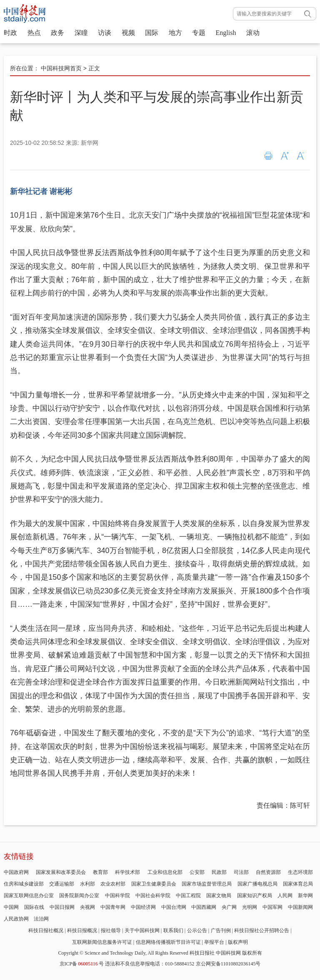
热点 (34, 33)
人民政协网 (16, 919)
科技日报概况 (82, 930)
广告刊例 (221, 930)
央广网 (229, 907)
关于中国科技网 (142, 930)
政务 (57, 33)
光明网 (250, 907)
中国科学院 (117, 896)
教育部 (100, 872)
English (226, 33)
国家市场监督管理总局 (207, 884)
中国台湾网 (174, 907)
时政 (10, 33)
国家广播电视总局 (257, 884)
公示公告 (197, 930)
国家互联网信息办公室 (29, 896)
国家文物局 (219, 896)
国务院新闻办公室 (79, 896)
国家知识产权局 (255, 896)
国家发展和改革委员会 (61, 872)
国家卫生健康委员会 (154, 884)
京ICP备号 (82, 964)
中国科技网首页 (61, 68)
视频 (128, 33)
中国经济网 (143, 907)
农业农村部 (113, 884)
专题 (199, 33)
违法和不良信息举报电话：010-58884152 (150, 964)
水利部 (87, 884)
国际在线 (34, 907)
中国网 (11, 907)
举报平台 (214, 942)
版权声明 (238, 942)
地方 (175, 33)
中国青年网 (113, 907)
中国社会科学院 (153, 896)
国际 (152, 33)
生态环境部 (300, 872)
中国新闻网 (300, 907)
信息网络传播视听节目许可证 (168, 942)
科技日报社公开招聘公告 (262, 930)
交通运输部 (62, 884)
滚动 (253, 33)
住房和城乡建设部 (24, 884)
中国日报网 (62, 907)
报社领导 (111, 930)
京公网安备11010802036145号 (228, 964)
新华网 (305, 896)
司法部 (241, 872)
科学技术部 (127, 872)
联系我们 (173, 930)
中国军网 (272, 907)
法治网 (41, 919)
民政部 (219, 872)
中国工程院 (188, 896)
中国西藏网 (204, 907)
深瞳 (81, 33)
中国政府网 (16, 872)
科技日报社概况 (46, 930)
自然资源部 (268, 872)
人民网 (285, 896)
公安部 (197, 872)
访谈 (105, 33)
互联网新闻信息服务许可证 (102, 942)
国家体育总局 (298, 884)
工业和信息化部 (165, 872)
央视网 (87, 907)
